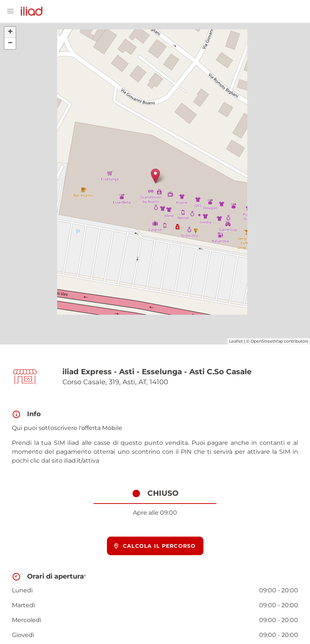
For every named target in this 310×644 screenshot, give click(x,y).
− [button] (10, 43)
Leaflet (236, 341)
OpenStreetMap (267, 341)
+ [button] (10, 32)
